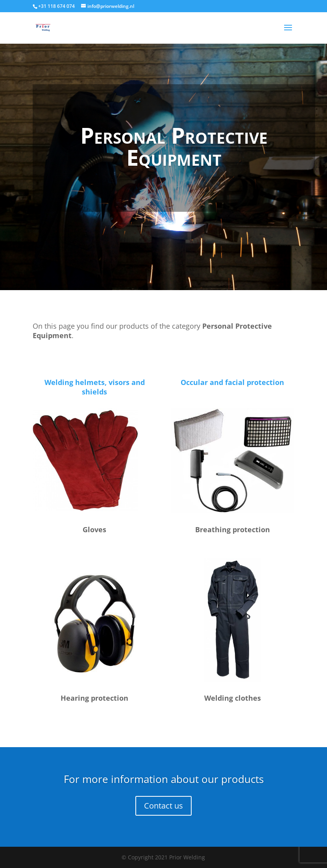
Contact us (163, 806)
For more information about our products (164, 779)
